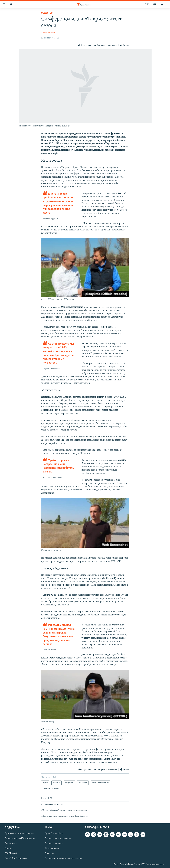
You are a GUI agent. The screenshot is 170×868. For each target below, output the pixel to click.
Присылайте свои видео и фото (19, 834)
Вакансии (50, 853)
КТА (154, 4)
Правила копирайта (54, 843)
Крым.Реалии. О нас (54, 834)
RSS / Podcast (11, 853)
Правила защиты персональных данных (64, 858)
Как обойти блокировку (16, 858)
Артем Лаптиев (48, 33)
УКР (147, 4)
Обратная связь (52, 848)
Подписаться (11, 843)
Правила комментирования (58, 838)
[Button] (85, 45)
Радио (8, 848)
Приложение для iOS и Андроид (20, 838)
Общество (47, 13)
